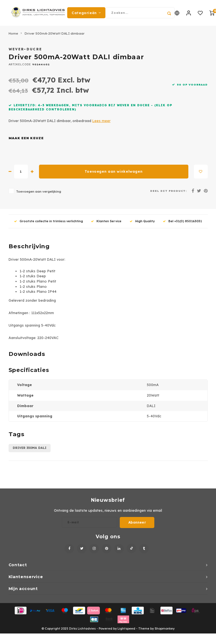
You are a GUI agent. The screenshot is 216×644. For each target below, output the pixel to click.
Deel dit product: (169, 193)
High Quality (142, 223)
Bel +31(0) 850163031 (182, 223)
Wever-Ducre (25, 51)
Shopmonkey (165, 630)
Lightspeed (126, 630)
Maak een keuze (26, 140)
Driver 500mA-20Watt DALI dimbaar (55, 35)
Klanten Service (106, 223)
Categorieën (86, 14)
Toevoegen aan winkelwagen (114, 173)
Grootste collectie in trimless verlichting (49, 223)
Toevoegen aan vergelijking (39, 193)
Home (13, 35)
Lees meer (102, 123)
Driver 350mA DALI (30, 450)
